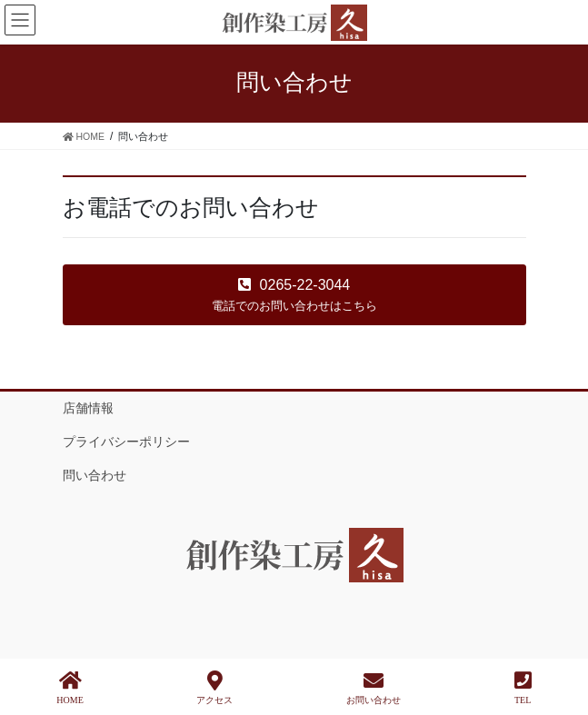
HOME (70, 688)
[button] (294, 295)
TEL (523, 688)
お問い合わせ (374, 688)
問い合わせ (95, 475)
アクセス (214, 688)
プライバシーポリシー (126, 442)
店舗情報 (88, 408)
